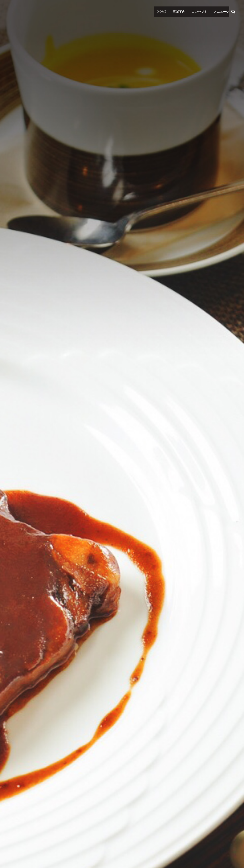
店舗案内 (180, 12)
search (235, 11)
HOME (162, 12)
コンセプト (200, 12)
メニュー (220, 12)
